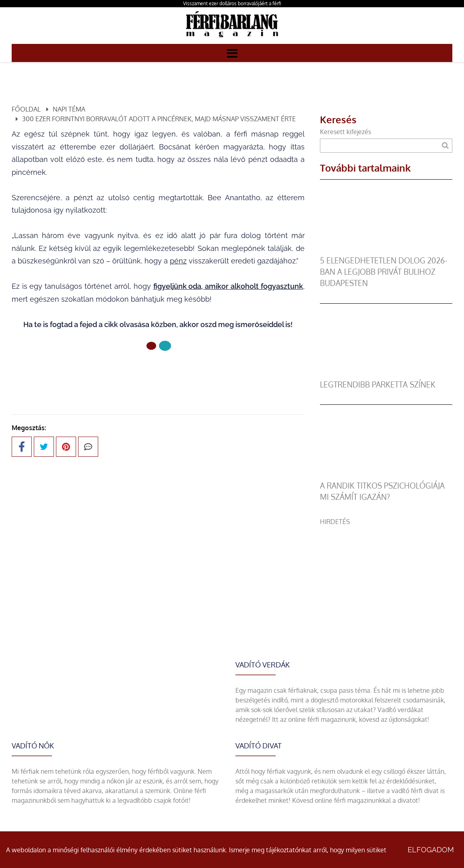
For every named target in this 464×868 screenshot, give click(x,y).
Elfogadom (431, 850)
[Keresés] (445, 146)
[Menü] (232, 53)
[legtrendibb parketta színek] (386, 374)
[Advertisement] (386, 577)
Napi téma (69, 109)
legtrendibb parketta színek (378, 384)
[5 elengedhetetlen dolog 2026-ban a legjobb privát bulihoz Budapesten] (386, 250)
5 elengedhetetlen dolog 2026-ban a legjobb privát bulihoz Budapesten (384, 272)
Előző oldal (158, 373)
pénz (178, 261)
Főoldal (26, 109)
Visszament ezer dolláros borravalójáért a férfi (232, 3)
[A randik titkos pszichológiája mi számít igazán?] (386, 475)
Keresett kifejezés (345, 132)
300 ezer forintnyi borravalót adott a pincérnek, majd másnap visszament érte (159, 119)
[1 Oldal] (165, 346)
